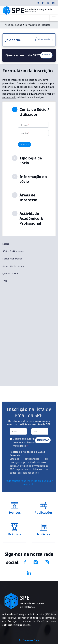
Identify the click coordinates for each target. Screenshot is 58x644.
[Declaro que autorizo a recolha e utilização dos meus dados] (11, 439)
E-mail (25, 125)
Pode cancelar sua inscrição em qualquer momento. (29, 482)
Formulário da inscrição (38, 25)
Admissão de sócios (13, 266)
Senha (25, 133)
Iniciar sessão (44, 39)
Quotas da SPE (10, 273)
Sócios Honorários (12, 259)
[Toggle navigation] (54, 18)
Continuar (25, 144)
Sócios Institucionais (13, 251)
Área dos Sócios (13, 25)
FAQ (5, 281)
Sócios (6, 244)
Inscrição (46, 54)
